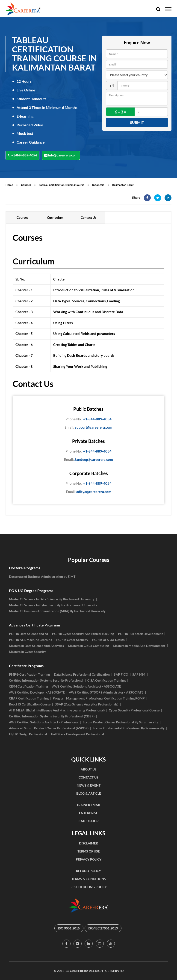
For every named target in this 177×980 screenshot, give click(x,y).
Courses (26, 185)
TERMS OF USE (89, 851)
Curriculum (55, 217)
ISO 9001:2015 (69, 928)
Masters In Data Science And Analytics (36, 646)
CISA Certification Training (106, 680)
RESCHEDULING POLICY (89, 887)
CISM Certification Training (28, 686)
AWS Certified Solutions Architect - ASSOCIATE (87, 686)
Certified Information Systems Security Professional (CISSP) (52, 716)
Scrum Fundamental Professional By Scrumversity (129, 728)
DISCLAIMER (88, 843)
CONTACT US (88, 777)
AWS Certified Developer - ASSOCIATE (37, 692)
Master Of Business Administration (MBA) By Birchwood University (57, 611)
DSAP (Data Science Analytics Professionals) (86, 704)
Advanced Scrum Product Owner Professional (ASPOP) (49, 728)
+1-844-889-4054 (22, 155)
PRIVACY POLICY (89, 859)
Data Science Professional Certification (82, 674)
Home (9, 185)
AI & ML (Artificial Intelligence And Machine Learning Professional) (57, 710)
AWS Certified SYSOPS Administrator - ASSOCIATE (106, 692)
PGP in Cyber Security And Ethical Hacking (83, 634)
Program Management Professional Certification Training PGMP (99, 698)
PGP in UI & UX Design (108, 640)
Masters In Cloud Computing (88, 646)
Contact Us (88, 217)
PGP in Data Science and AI (28, 634)
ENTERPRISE (88, 813)
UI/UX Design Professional (28, 734)
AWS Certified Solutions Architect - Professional (44, 722)
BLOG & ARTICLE (89, 793)
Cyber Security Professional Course (134, 710)
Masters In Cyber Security (27, 652)
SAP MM (139, 674)
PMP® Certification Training (29, 674)
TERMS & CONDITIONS (89, 879)
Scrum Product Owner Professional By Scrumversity (120, 722)
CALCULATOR (89, 821)
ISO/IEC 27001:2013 (103, 928)
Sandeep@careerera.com (88, 460)
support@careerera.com (88, 428)
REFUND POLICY (88, 871)
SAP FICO (121, 674)
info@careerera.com (61, 155)
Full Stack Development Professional (78, 734)
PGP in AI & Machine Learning (31, 640)
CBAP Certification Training (29, 698)
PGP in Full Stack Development (140, 634)
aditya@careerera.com (89, 492)
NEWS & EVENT (89, 785)
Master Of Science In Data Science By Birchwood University (52, 599)
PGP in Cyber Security (72, 640)
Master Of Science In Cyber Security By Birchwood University (53, 605)
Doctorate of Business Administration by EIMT (42, 576)
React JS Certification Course (30, 704)
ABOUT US (89, 769)
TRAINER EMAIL (88, 805)
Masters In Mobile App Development (139, 646)
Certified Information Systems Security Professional (46, 680)
